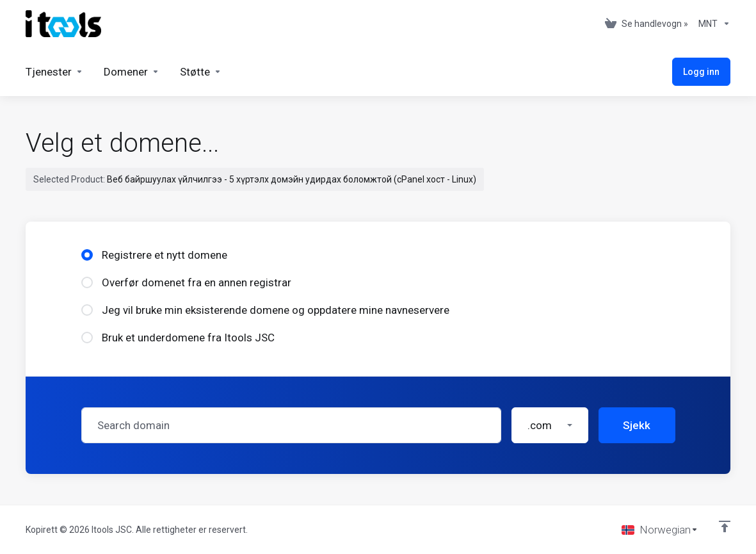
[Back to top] (725, 526)
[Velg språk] (660, 530)
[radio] (87, 255)
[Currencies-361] (712, 24)
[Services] (54, 72)
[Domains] (132, 72)
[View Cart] (647, 24)
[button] (550, 425)
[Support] (201, 72)
